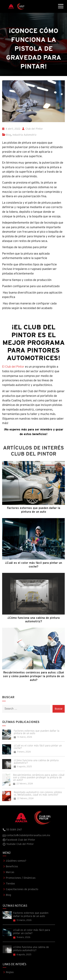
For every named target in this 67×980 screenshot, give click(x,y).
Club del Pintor (33, 129)
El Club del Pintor (13, 367)
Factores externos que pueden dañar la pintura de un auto (37, 732)
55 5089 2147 (12, 830)
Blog (8, 135)
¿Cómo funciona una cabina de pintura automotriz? (36, 762)
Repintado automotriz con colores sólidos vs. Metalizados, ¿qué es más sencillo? (38, 793)
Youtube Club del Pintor (18, 844)
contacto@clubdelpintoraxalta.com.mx (26, 835)
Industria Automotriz (24, 135)
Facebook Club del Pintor (19, 840)
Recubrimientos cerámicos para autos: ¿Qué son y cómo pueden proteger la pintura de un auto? (39, 777)
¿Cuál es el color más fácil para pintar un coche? (38, 747)
